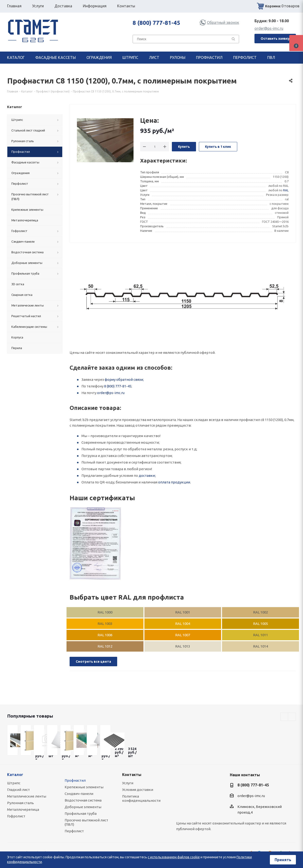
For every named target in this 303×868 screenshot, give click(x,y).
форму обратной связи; (124, 379)
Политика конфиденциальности (141, 798)
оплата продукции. (174, 482)
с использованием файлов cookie (174, 857)
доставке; (147, 476)
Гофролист (16, 816)
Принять (283, 860)
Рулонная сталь (20, 803)
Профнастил (75, 780)
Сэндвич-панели (79, 794)
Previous (284, 717)
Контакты (132, 775)
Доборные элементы (83, 807)
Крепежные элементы (84, 787)
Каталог (15, 775)
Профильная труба (81, 813)
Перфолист (74, 831)
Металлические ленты (27, 796)
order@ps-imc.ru (269, 28)
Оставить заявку (275, 39)
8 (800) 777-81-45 (156, 23)
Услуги (128, 783)
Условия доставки (138, 790)
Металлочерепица (23, 809)
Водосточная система (83, 800)
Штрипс (14, 783)
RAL (286, 190)
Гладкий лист (18, 790)
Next (292, 717)
